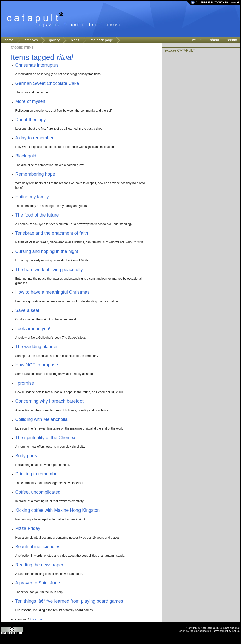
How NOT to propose (37, 365)
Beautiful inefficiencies (38, 547)
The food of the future (37, 215)
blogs (75, 40)
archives (31, 40)
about (214, 40)
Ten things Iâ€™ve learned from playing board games (69, 601)
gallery (54, 40)
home (9, 40)
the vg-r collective (200, 631)
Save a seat (27, 310)
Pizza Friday (28, 528)
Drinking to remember (37, 474)
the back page (102, 40)
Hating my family (32, 197)
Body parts (26, 456)
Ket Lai (236, 631)
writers (197, 40)
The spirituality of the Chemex (45, 438)
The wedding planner (37, 347)
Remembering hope (35, 174)
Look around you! (33, 329)
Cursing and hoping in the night (47, 251)
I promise (25, 383)
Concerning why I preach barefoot (49, 401)
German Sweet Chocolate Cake (47, 83)
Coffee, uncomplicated (38, 492)
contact (232, 40)
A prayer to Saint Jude (38, 583)
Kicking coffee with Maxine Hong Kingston (58, 510)
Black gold (26, 156)
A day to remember (35, 138)
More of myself (30, 101)
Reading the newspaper (39, 565)
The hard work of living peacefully (49, 270)
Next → (37, 619)
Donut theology (31, 120)
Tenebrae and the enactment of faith (52, 233)
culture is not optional (226, 628)
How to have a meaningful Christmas (52, 292)
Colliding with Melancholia (42, 419)
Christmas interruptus (37, 65)
